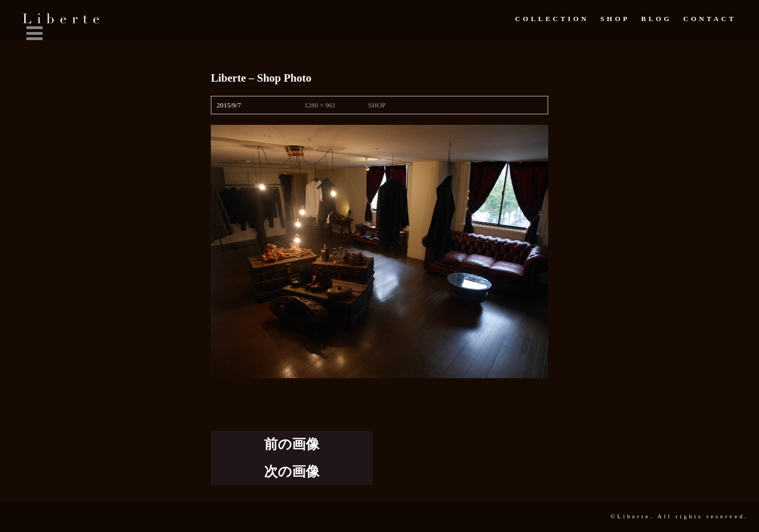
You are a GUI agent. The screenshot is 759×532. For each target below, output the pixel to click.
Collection (552, 19)
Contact (709, 19)
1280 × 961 (320, 105)
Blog (657, 19)
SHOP (377, 105)
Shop (615, 19)
